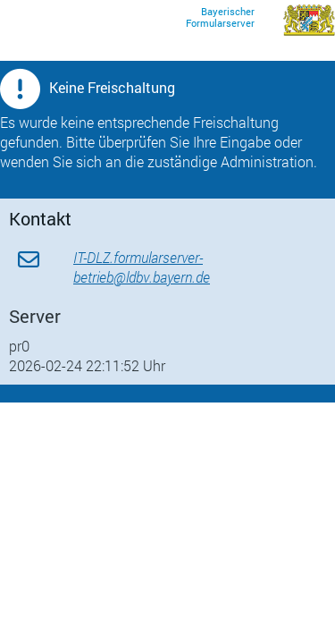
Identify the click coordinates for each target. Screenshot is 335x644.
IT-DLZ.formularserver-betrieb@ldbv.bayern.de (142, 267)
